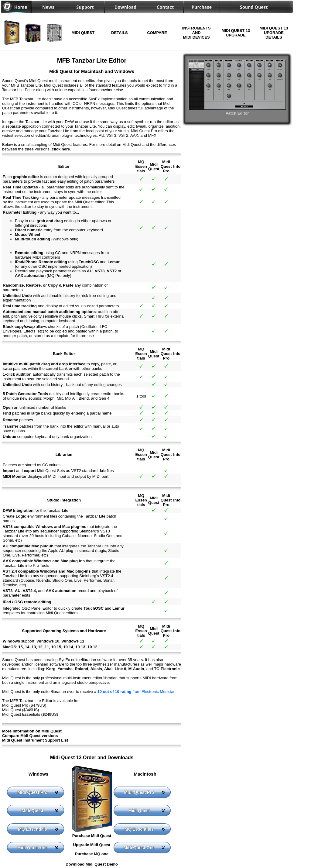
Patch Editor (237, 111)
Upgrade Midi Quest (92, 845)
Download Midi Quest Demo (92, 864)
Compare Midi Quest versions (30, 736)
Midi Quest (32, 811)
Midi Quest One (139, 848)
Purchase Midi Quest (92, 836)
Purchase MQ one (92, 854)
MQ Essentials (32, 829)
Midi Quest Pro (33, 792)
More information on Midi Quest (32, 731)
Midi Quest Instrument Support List (35, 740)
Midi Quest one (32, 848)
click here (61, 149)
